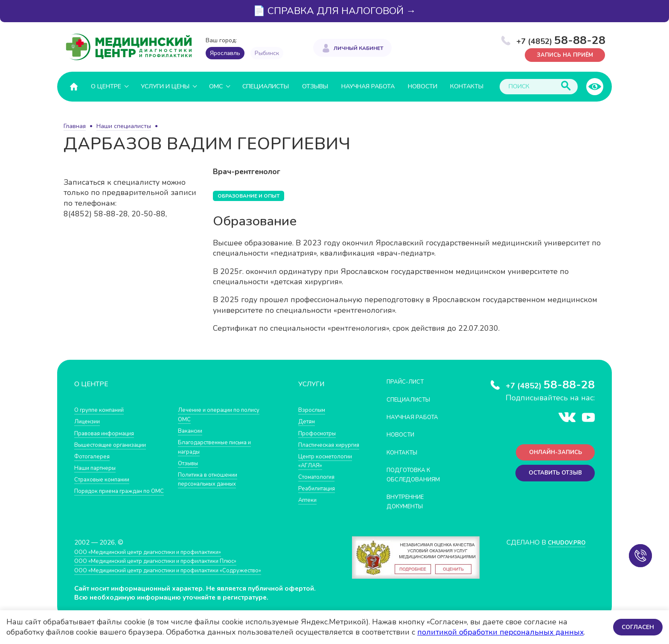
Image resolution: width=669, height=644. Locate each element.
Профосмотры (320, 433)
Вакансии (192, 430)
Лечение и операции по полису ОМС (225, 414)
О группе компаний (103, 409)
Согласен (637, 627)
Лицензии (89, 421)
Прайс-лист (408, 381)
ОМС (216, 86)
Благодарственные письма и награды (221, 447)
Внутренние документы (409, 501)
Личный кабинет (358, 47)
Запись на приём (561, 54)
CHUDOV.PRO (563, 548)
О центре (106, 86)
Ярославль (225, 53)
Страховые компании (106, 479)
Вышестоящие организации (116, 444)
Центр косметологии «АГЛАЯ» (319, 474)
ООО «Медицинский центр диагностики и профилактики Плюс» (170, 567)
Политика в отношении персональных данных (212, 479)
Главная (75, 126)
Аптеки (309, 518)
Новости (423, 86)
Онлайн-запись (552, 454)
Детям (308, 421)
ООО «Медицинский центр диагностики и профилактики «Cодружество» (184, 576)
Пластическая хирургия (319, 449)
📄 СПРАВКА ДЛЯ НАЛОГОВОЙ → (334, 11)
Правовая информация (109, 433)
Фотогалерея (95, 456)
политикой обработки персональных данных (500, 632)
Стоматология (319, 495)
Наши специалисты (124, 126)
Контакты (467, 86)
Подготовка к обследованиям (418, 474)
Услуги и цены (165, 86)
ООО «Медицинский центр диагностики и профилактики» (161, 558)
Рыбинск (267, 53)
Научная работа (368, 86)
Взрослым (314, 409)
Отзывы (315, 86)
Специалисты (266, 86)
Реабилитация (320, 506)
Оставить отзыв (551, 476)
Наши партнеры (98, 467)
